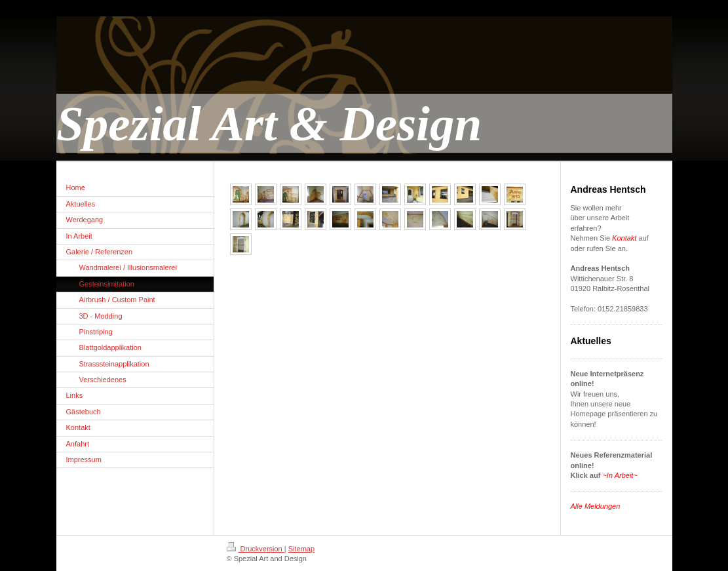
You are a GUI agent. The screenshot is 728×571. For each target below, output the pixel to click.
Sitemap (301, 549)
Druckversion (256, 549)
